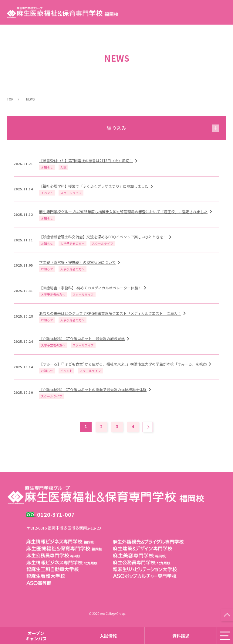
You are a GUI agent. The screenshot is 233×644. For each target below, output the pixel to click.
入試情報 (108, 635)
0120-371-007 (56, 514)
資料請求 (181, 635)
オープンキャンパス (36, 635)
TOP (10, 99)
